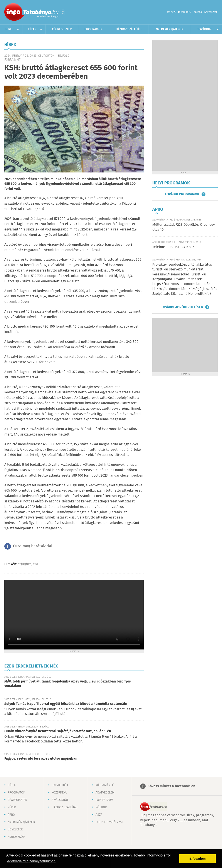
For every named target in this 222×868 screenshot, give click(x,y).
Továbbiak (205, 29)
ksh (35, 564)
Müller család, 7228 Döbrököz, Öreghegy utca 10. (184, 227)
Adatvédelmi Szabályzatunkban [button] (31, 861)
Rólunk (101, 807)
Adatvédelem (105, 793)
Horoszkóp (16, 837)
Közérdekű (59, 793)
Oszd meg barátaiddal (33, 546)
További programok (182, 194)
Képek (32, 29)
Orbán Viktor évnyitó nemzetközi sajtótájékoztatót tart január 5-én (58, 731)
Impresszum (104, 800)
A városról (60, 800)
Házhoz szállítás (129, 29)
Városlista (63, 12)
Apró (11, 815)
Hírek (10, 29)
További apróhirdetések (182, 307)
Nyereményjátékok (170, 29)
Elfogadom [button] (198, 859)
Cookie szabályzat (109, 822)
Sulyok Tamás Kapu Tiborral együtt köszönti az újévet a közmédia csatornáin (66, 704)
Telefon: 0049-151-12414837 (173, 247)
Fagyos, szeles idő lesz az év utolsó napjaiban (41, 759)
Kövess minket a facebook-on (171, 786)
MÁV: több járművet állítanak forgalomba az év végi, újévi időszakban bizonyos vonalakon (68, 684)
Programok (93, 29)
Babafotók (60, 785)
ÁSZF (99, 815)
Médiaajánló (105, 785)
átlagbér (24, 564)
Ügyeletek (15, 830)
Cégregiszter (62, 29)
